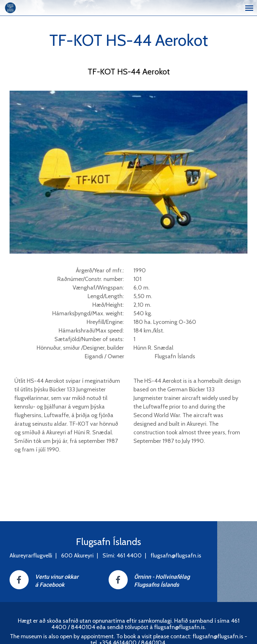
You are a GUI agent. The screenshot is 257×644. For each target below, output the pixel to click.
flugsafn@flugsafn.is (176, 556)
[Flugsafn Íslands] (10, 7)
